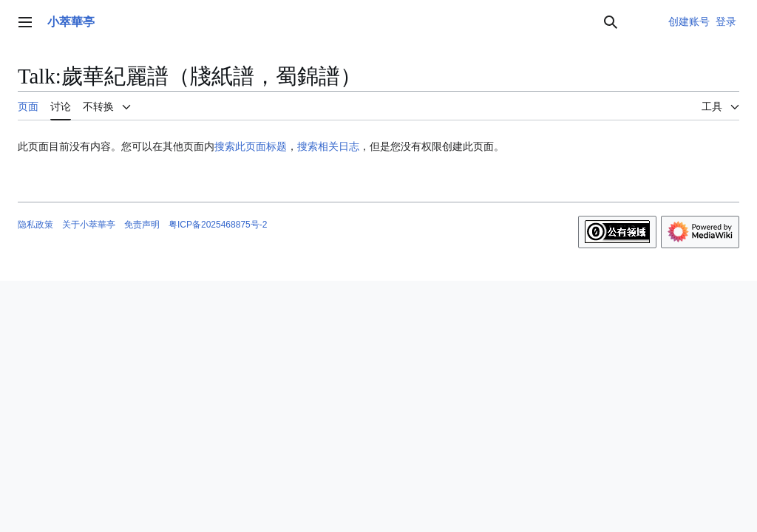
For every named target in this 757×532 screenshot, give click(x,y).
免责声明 (142, 225)
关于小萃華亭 (89, 225)
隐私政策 (35, 225)
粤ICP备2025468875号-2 (218, 225)
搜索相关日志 (328, 146)
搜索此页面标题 (251, 146)
